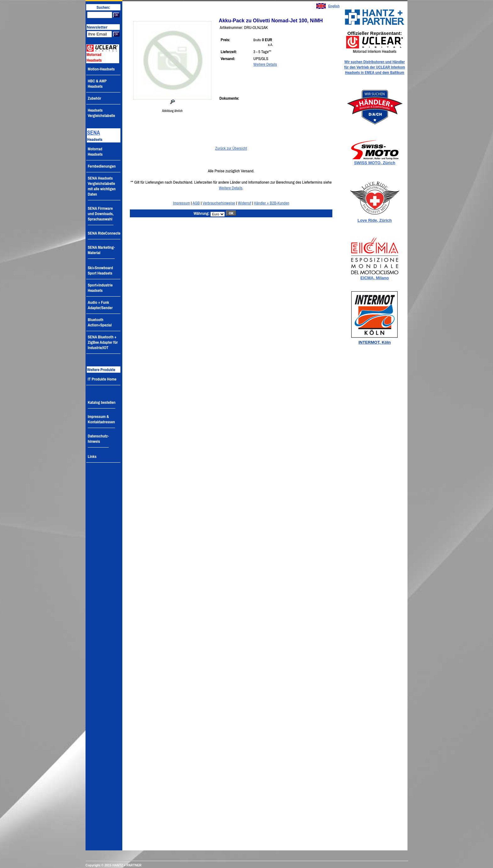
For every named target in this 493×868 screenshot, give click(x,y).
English (334, 6)
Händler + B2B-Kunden (271, 203)
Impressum (181, 203)
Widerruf (245, 203)
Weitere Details (265, 64)
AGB (196, 203)
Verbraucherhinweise (219, 203)
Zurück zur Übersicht (231, 148)
